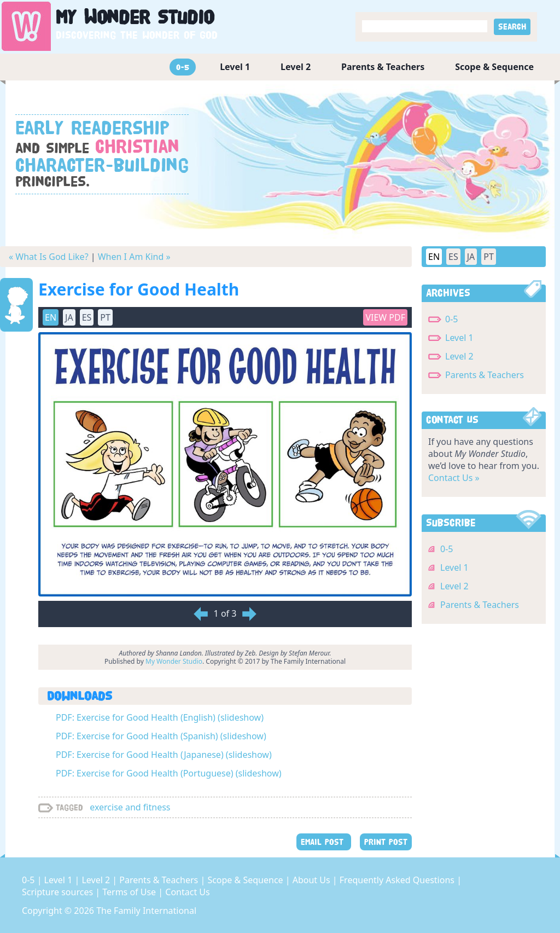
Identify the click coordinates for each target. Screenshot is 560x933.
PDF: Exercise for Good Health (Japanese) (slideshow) (164, 755)
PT (105, 317)
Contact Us (187, 892)
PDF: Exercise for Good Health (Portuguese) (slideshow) (169, 773)
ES (87, 317)
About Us (313, 880)
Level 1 (235, 67)
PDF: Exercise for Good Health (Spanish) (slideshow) (161, 736)
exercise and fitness (130, 807)
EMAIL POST (324, 842)
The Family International (146, 911)
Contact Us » (454, 478)
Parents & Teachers (383, 67)
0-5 (183, 67)
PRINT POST (386, 842)
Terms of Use (130, 892)
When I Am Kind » (134, 257)
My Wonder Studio (174, 661)
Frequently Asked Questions (398, 880)
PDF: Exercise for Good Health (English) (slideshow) (160, 717)
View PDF (385, 317)
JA (69, 317)
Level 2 (296, 67)
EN (51, 317)
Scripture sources (59, 892)
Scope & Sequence (494, 67)
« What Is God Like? (49, 257)
